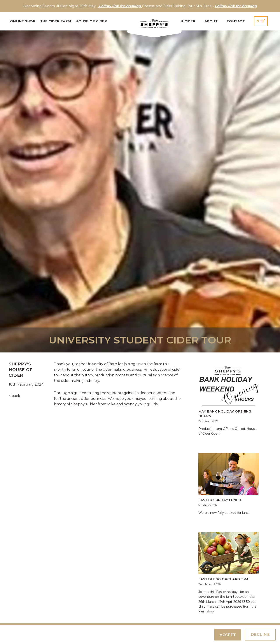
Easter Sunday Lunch (220, 500)
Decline (260, 634)
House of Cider (91, 21)
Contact (236, 21)
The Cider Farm (56, 21)
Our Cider (185, 21)
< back (14, 396)
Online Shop (23, 21)
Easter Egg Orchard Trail (225, 579)
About (211, 21)
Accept (227, 635)
